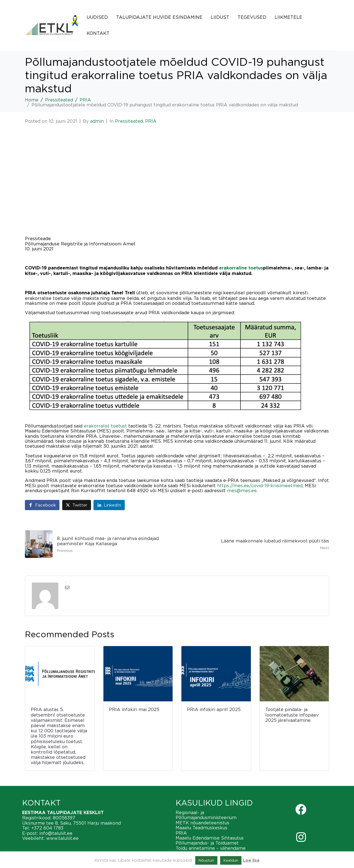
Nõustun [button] (206, 860)
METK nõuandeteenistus (202, 823)
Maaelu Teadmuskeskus (201, 828)
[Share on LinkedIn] (109, 505)
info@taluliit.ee (56, 833)
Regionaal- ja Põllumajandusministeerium (206, 815)
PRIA (151, 121)
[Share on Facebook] (42, 505)
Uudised (97, 17)
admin (97, 121)
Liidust (220, 17)
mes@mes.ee (242, 491)
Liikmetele (288, 17)
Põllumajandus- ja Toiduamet (207, 843)
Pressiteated (129, 121)
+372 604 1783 (47, 828)
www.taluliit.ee (62, 838)
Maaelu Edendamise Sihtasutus (210, 838)
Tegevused (252, 17)
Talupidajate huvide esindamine (159, 17)
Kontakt (98, 33)
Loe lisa (251, 860)
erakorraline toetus (241, 268)
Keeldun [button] (231, 860)
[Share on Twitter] (77, 505)
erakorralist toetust (105, 426)
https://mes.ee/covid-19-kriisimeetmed (260, 486)
